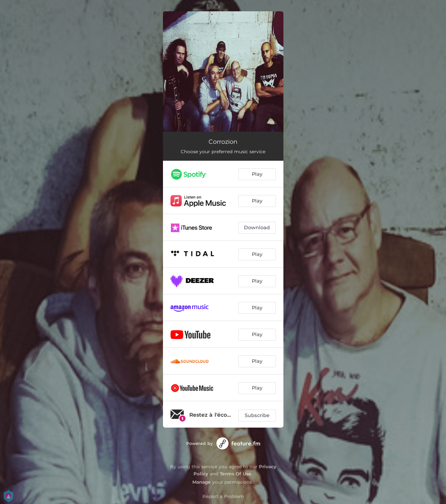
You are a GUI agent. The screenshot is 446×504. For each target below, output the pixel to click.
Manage (202, 482)
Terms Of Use (236, 474)
